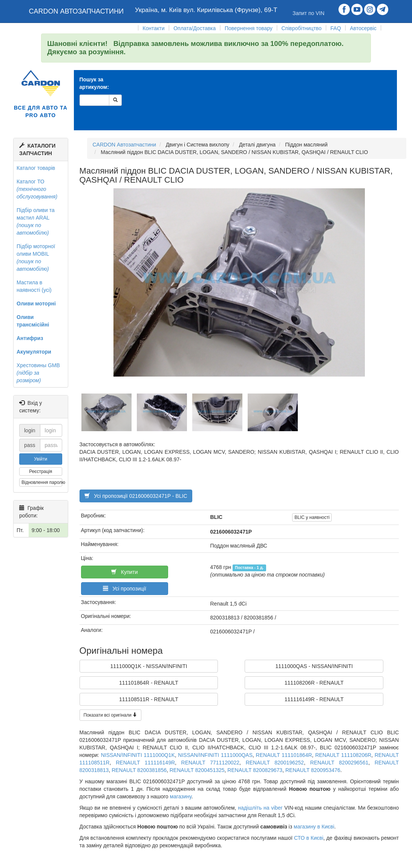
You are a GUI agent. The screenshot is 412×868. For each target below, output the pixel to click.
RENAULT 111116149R (145, 763)
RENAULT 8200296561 (339, 763)
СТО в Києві (309, 838)
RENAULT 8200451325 (197, 770)
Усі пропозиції (125, 589)
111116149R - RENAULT (314, 699)
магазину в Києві (314, 827)
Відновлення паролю (42, 482)
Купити (124, 572)
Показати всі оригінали (110, 715)
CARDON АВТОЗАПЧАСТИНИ (77, 11)
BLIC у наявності (312, 517)
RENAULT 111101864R (284, 755)
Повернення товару (249, 28)
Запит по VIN (309, 13)
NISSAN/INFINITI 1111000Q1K (138, 755)
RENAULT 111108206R (343, 755)
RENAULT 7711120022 (211, 763)
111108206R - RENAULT (314, 683)
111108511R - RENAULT (149, 699)
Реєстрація (41, 471)
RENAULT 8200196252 (275, 763)
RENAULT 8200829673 (255, 770)
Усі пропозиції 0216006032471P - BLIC (136, 496)
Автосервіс (363, 28)
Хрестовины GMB (38, 373)
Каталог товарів (36, 168)
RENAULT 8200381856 (139, 770)
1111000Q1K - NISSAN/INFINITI (149, 666)
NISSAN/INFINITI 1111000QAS (215, 755)
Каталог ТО (37, 189)
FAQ (336, 28)
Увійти (41, 459)
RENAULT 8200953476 (313, 770)
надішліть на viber (260, 808)
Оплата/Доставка (195, 28)
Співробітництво (302, 28)
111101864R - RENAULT (149, 683)
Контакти (153, 28)
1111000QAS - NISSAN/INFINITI (314, 666)
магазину (181, 796)
